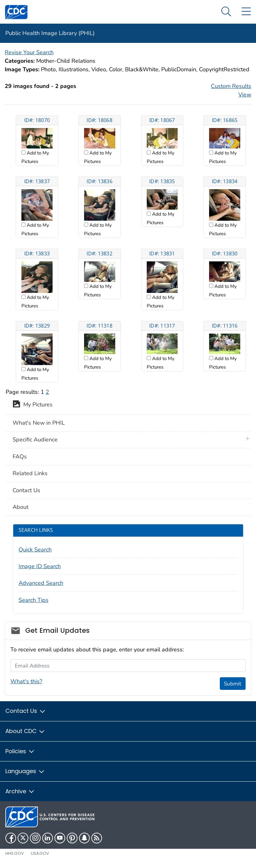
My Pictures (33, 405)
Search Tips (34, 600)
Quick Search (35, 550)
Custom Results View (231, 90)
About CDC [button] (25, 731)
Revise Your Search (29, 52)
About (20, 507)
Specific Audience (35, 440)
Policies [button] (20, 751)
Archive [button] (20, 791)
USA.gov (40, 853)
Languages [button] (25, 771)
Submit (233, 684)
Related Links (30, 473)
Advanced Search (41, 583)
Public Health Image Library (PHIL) (50, 33)
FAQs (20, 457)
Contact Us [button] (26, 711)
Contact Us (26, 490)
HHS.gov (15, 853)
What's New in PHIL (39, 423)
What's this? (26, 681)
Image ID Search (40, 566)
